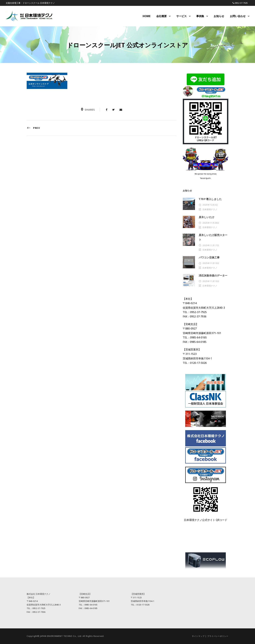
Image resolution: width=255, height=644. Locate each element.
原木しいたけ (207, 217)
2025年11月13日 (211, 263)
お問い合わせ (238, 16)
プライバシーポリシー (218, 636)
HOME (147, 16)
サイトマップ (198, 636)
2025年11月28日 (211, 223)
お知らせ (219, 16)
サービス (181, 16)
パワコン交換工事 (209, 257)
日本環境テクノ (210, 209)
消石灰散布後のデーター (213, 275)
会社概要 (161, 16)
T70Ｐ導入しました (210, 199)
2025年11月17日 (211, 245)
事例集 (200, 16)
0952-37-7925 (241, 3)
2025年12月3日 (210, 205)
